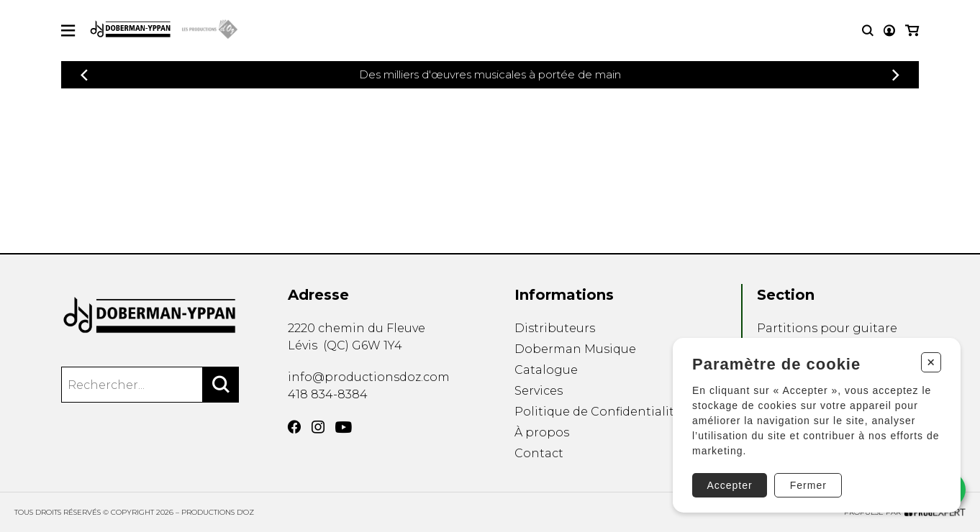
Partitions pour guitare (827, 328)
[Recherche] (868, 31)
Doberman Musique (575, 349)
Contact (539, 453)
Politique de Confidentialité (598, 412)
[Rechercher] (221, 385)
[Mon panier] (912, 31)
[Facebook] (294, 427)
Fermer (808, 485)
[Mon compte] (889, 31)
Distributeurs (555, 328)
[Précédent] (84, 75)
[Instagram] (318, 427)
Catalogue (546, 370)
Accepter (729, 485)
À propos (542, 432)
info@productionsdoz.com (369, 377)
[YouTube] (344, 427)
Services (539, 391)
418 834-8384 (328, 394)
